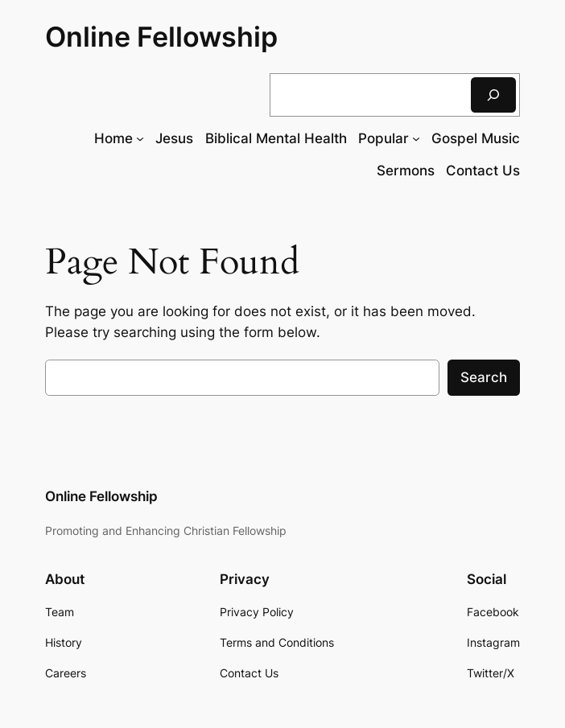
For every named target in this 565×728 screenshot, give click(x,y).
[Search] (493, 95)
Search (484, 377)
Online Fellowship (161, 37)
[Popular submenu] (416, 138)
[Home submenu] (140, 138)
